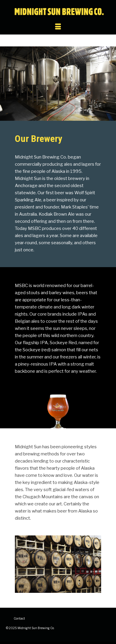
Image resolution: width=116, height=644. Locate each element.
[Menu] (58, 27)
